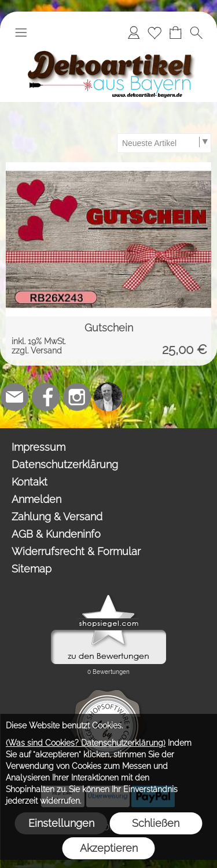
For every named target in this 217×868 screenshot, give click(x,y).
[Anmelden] (134, 32)
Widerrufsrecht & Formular (76, 551)
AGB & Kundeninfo (56, 534)
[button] (21, 32)
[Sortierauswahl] (164, 143)
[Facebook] (46, 397)
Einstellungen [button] (61, 823)
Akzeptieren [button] (109, 848)
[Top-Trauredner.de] (108, 397)
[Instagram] (77, 397)
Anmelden (36, 499)
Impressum (38, 447)
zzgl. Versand (37, 351)
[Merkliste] (155, 32)
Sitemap (32, 569)
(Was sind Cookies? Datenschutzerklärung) (86, 743)
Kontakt (30, 482)
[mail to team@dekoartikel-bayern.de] (14, 397)
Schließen (156, 823)
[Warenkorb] (175, 32)
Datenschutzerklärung (65, 464)
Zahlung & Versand (57, 517)
